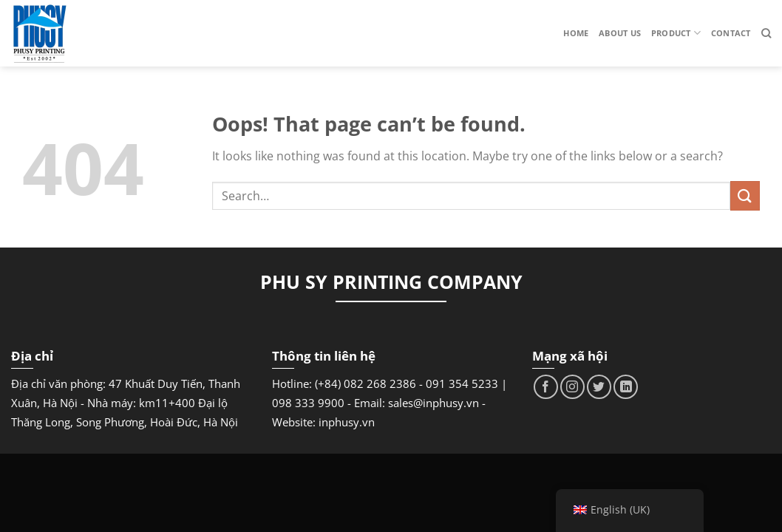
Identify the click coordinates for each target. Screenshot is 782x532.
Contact (731, 33)
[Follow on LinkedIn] (626, 387)
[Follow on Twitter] (599, 387)
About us (620, 33)
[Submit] (745, 195)
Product (676, 33)
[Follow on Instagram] (572, 387)
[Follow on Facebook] (546, 387)
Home (576, 33)
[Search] (766, 33)
